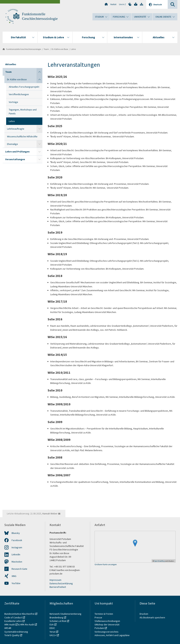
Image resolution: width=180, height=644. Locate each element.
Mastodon (17, 562)
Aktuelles (11, 64)
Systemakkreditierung (16, 632)
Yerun (52, 632)
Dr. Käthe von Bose (60, 49)
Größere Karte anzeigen (106, 565)
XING (14, 576)
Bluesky (16, 533)
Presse (99, 617)
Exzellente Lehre (13, 621)
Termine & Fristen (104, 614)
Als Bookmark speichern (152, 617)
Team (46, 49)
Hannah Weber (50, 514)
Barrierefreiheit (58, 587)
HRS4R (8, 628)
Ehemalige (12, 144)
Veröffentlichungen (19, 94)
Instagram (17, 547)
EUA (52, 625)
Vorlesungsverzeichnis (107, 632)
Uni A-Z (122, 4)
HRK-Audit (10, 625)
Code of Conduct (13, 617)
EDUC (52, 628)
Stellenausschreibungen (107, 621)
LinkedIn (16, 554)
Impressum (55, 580)
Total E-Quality (12, 635)
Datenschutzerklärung (61, 583)
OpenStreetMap (159, 561)
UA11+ (53, 635)
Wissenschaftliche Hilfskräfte (22, 136)
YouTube (16, 583)
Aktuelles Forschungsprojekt (24, 87)
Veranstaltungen (15, 159)
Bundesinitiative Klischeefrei (19, 614)
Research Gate (19, 569)
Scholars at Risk (58, 621)
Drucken (144, 614)
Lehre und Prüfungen (17, 152)
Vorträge (13, 102)
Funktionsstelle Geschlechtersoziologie (24, 49)
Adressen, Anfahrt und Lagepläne (112, 635)
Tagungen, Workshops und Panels (23, 112)
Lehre (73, 49)
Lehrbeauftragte (16, 129)
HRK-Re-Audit (27, 625)
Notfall (113, 4)
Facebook (17, 540)
